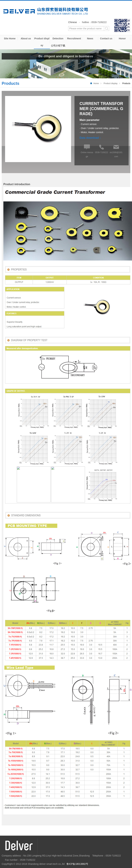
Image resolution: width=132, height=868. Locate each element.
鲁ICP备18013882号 (77, 864)
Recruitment (74, 38)
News (90, 38)
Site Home (10, 38)
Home (96, 83)
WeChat (122, 25)
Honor (122, 38)
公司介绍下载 (58, 46)
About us (26, 38)
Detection (58, 38)
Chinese (73, 22)
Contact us (106, 38)
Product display (42, 42)
